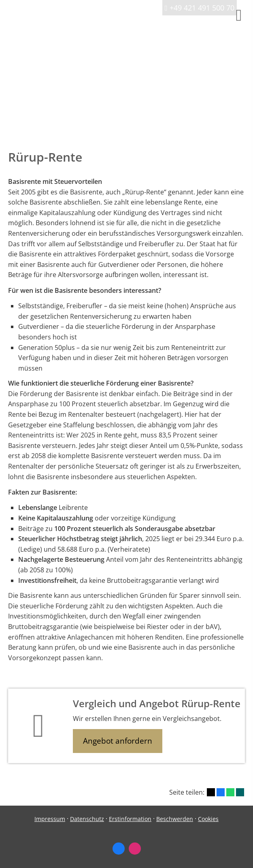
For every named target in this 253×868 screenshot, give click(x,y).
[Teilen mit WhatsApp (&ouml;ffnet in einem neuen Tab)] (230, 792)
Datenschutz (87, 819)
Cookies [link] (208, 819)
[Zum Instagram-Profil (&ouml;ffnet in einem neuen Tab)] (135, 849)
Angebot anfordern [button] (118, 741)
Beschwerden (175, 819)
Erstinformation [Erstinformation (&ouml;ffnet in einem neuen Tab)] (130, 819)
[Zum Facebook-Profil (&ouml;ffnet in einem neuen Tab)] (119, 849)
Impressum (50, 819)
